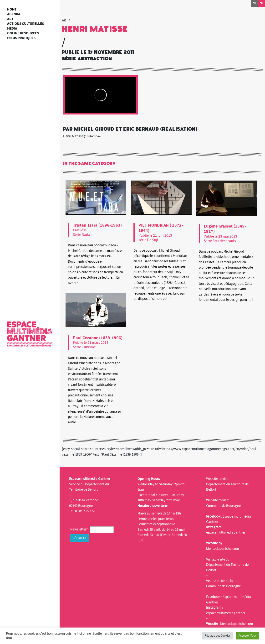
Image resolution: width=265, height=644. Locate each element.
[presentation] (107, 552)
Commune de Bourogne (223, 506)
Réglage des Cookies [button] (218, 636)
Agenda (14, 14)
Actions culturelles (25, 24)
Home (12, 9)
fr (254, 3)
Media (12, 29)
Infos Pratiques (21, 38)
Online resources (23, 33)
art (10, 19)
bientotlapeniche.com (222, 549)
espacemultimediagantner (226, 532)
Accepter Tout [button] (247, 636)
